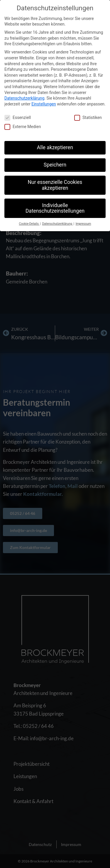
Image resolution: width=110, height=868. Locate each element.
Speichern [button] (55, 165)
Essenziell (18, 118)
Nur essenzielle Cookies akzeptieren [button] (55, 185)
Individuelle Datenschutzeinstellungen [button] (55, 208)
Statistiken (88, 118)
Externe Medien (23, 127)
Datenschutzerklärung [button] (58, 224)
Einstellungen (44, 104)
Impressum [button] (83, 224)
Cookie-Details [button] (29, 224)
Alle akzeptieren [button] (55, 147)
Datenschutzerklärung (24, 98)
